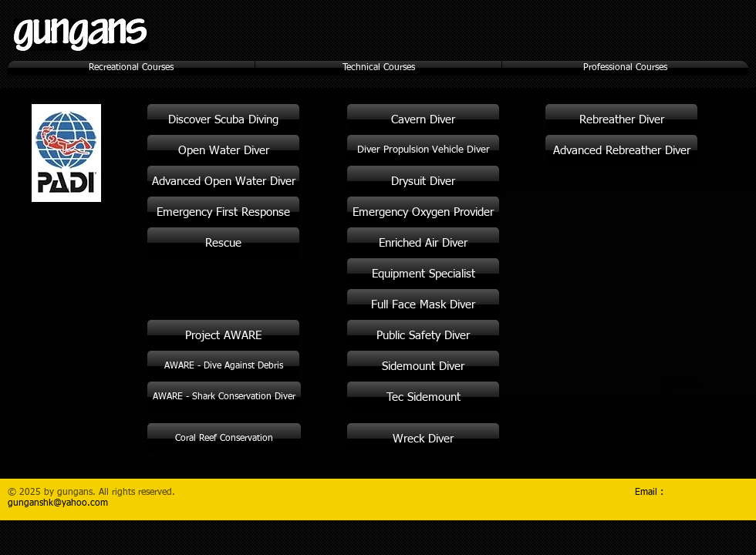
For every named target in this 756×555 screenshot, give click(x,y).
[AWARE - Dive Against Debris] (223, 366)
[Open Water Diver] (223, 150)
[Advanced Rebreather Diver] (621, 150)
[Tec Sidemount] (423, 397)
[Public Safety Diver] (423, 335)
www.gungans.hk (683, 425)
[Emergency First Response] (223, 212)
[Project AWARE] (223, 335)
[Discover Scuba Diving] (223, 119)
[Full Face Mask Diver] (423, 304)
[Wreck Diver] (423, 439)
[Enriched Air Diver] (423, 243)
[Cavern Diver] (423, 119)
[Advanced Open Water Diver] (223, 181)
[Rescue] (223, 243)
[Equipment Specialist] (423, 274)
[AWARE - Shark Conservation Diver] (224, 397)
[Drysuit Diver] (423, 181)
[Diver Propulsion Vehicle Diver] (423, 150)
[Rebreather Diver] (621, 119)
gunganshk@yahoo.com (58, 503)
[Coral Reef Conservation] (224, 439)
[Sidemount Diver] (423, 366)
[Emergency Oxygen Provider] (423, 212)
